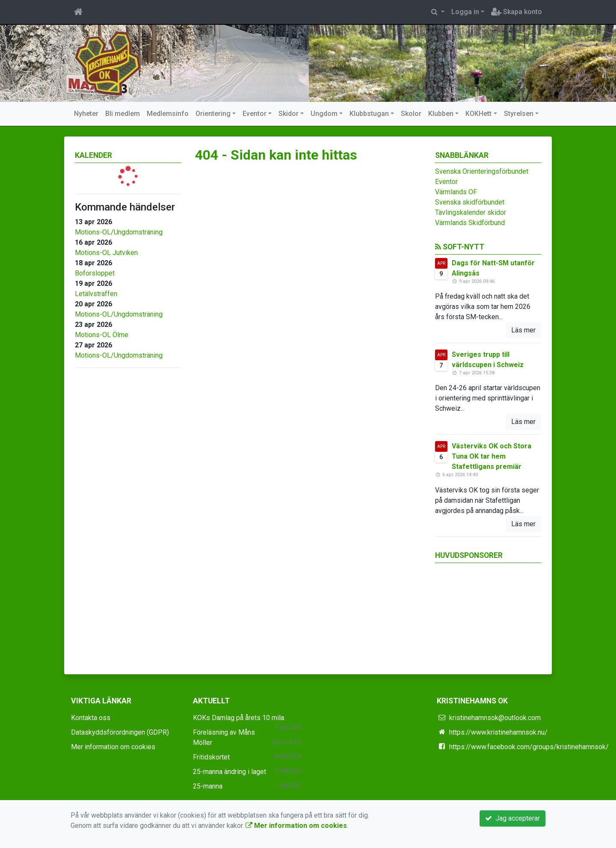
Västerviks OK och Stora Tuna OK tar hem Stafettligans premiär (492, 456)
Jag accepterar (512, 818)
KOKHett (478, 114)
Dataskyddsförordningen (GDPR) (120, 732)
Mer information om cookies (113, 747)
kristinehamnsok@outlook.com (495, 718)
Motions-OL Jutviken (106, 253)
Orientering (213, 114)
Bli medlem (123, 114)
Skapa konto (517, 12)
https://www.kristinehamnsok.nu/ (498, 732)
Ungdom (324, 114)
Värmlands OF (456, 192)
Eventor (255, 114)
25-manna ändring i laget (230, 772)
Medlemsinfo (168, 114)
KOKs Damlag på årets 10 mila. (239, 718)
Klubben (441, 114)
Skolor (411, 114)
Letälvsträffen (96, 294)
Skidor (289, 114)
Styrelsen (519, 114)
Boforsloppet (95, 273)
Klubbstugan (369, 114)
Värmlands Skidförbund (470, 223)
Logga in (465, 12)
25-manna (208, 786)
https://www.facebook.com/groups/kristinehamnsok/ (529, 747)
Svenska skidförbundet (470, 202)
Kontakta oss (91, 718)
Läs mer (523, 330)
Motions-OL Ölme (102, 335)
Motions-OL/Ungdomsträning (119, 232)
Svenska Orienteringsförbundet (482, 171)
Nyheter (86, 114)
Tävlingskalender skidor (471, 212)
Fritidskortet (211, 757)
